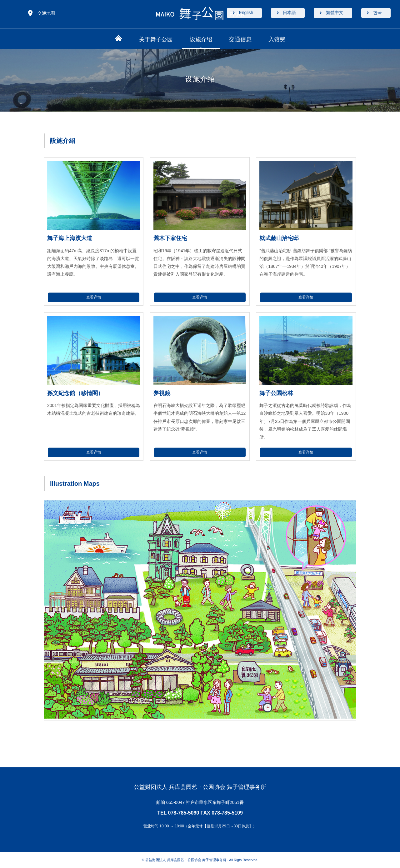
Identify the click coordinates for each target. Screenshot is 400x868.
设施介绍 (201, 39)
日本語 (287, 13)
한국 (377, 13)
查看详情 (94, 297)
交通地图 (46, 13)
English (242, 13)
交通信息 (240, 39)
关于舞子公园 (156, 39)
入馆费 (277, 39)
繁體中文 (333, 13)
